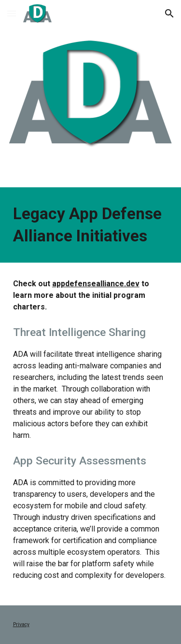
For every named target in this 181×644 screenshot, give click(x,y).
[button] (12, 13)
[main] (91, 225)
